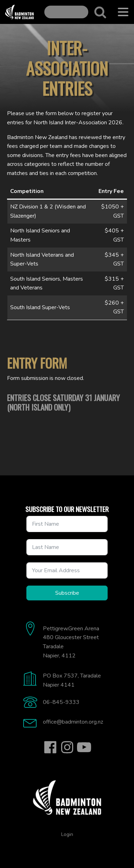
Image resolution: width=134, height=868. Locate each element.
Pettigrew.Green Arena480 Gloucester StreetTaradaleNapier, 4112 (71, 642)
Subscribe (67, 593)
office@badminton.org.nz (73, 722)
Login (67, 834)
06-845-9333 (61, 702)
